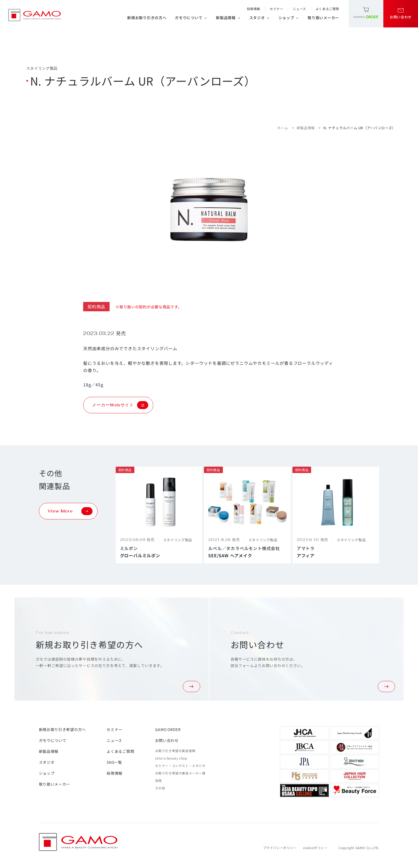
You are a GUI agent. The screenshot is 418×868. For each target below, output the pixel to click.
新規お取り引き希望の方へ (62, 729)
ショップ (289, 18)
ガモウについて (191, 18)
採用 (158, 780)
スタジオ (260, 18)
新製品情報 (228, 18)
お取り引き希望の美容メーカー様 (180, 773)
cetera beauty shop (171, 758)
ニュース (299, 9)
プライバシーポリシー (280, 848)
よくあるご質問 (327, 9)
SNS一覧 (114, 762)
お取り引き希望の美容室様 (175, 751)
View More (70, 511)
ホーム (283, 128)
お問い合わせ (167, 740)
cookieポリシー (315, 848)
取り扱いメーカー (323, 18)
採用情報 (254, 9)
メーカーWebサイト (120, 405)
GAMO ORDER (168, 729)
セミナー (276, 9)
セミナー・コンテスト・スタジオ (180, 766)
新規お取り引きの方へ (147, 18)
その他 (160, 788)
